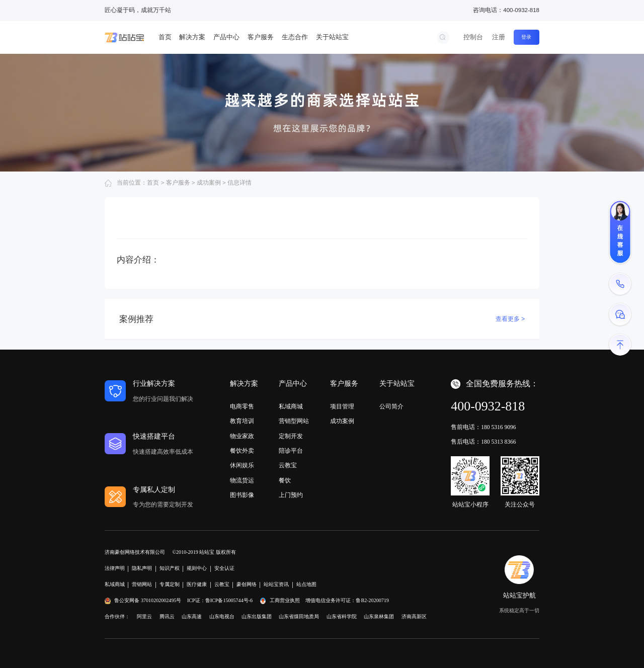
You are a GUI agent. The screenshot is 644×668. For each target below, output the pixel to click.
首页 (165, 37)
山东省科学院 (342, 616)
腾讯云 (167, 616)
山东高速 (192, 616)
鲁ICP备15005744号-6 (229, 600)
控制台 (473, 37)
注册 (499, 37)
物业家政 (242, 436)
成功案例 (342, 421)
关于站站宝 (332, 37)
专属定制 (170, 584)
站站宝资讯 (276, 584)
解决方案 (192, 37)
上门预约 (291, 495)
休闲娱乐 (242, 465)
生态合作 (295, 37)
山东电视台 (222, 616)
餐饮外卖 (242, 451)
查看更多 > (510, 319)
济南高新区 (414, 616)
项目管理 (342, 406)
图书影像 (242, 495)
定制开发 (291, 436)
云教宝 (288, 465)
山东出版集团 (257, 616)
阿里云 (144, 616)
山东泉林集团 (379, 616)
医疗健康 (197, 584)
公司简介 (391, 406)
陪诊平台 (291, 451)
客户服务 (261, 37)
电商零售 (242, 406)
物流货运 (242, 480)
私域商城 (291, 406)
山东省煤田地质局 (299, 616)
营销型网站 (294, 421)
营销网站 (142, 584)
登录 (526, 37)
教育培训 (242, 421)
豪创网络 (247, 584)
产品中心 (226, 37)
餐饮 (285, 480)
